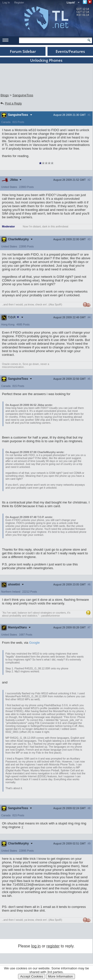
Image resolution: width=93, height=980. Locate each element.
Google (35, 643)
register (53, 946)
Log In (6, 2)
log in (36, 946)
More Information (60, 976)
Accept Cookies (32, 976)
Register (19, 2)
